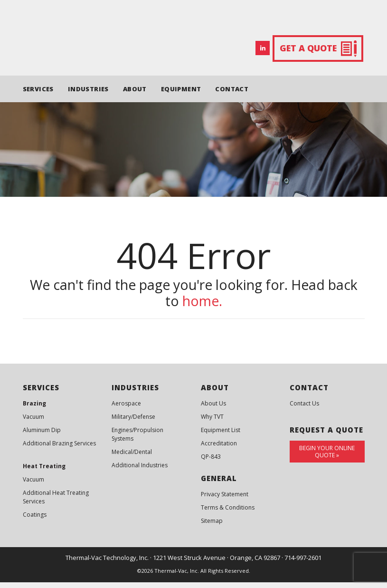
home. (202, 307)
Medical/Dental (132, 458)
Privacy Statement (225, 500)
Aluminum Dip (42, 436)
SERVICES (38, 95)
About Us (213, 410)
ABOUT (135, 95)
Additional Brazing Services (59, 449)
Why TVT (212, 423)
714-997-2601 (303, 564)
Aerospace (126, 410)
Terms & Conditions (228, 514)
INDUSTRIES (88, 95)
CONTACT (232, 95)
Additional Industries (140, 471)
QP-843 (211, 463)
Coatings (35, 521)
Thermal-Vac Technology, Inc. (107, 564)
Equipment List (221, 436)
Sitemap (212, 527)
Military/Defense (133, 423)
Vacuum (33, 423)
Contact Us (304, 410)
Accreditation (219, 449)
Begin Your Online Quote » (327, 458)
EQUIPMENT (181, 95)
